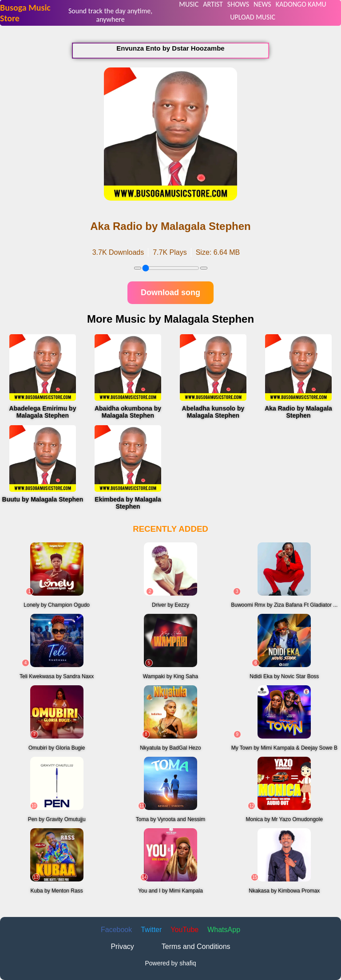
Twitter (151, 930)
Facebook (116, 930)
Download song (170, 292)
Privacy (122, 946)
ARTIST (213, 4)
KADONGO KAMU (301, 4)
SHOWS (238, 4)
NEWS (262, 4)
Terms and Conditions (196, 946)
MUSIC (189, 4)
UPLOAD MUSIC (253, 17)
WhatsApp (224, 930)
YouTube (184, 930)
